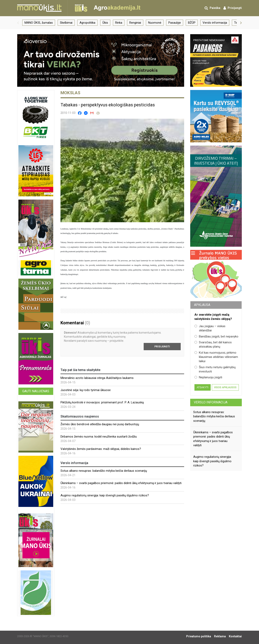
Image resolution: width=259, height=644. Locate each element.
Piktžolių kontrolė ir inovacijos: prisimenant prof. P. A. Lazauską (102, 402)
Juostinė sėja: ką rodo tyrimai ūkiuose (86, 390)
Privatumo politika (199, 636)
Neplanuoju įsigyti (208, 377)
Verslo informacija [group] (215, 23)
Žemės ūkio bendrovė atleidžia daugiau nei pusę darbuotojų (100, 424)
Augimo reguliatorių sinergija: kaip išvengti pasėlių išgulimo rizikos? (105, 495)
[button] (18, 23)
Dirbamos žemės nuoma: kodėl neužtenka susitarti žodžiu (99, 437)
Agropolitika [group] (87, 23)
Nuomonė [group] (155, 23)
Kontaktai (235, 636)
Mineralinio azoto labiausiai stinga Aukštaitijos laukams (97, 378)
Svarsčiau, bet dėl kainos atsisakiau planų (213, 344)
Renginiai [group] (135, 23)
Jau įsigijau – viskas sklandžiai (210, 328)
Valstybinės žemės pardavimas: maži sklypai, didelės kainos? (101, 449)
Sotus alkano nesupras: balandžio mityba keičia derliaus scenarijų (104, 471)
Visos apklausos (225, 387)
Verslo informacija (211, 402)
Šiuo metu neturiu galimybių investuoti (215, 369)
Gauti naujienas (36, 391)
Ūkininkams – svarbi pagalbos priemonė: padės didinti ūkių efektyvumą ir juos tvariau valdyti (121, 483)
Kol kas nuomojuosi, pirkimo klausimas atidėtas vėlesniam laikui (216, 357)
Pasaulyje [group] (175, 23)
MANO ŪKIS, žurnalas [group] (39, 23)
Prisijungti (162, 347)
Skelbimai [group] (66, 23)
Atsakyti (202, 387)
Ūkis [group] (105, 23)
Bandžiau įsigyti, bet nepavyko (216, 336)
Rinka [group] (119, 23)
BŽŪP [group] (192, 23)
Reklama (220, 636)
